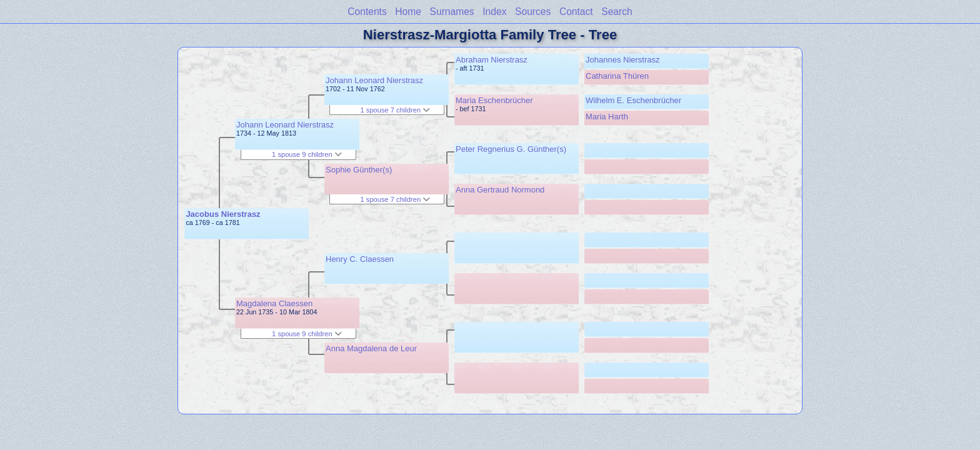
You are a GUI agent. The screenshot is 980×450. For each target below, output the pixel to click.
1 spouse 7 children (396, 110)
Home (408, 12)
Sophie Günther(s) (359, 170)
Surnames (452, 12)
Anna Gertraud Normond (500, 190)
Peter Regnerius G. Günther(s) (511, 149)
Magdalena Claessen (274, 303)
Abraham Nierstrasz (492, 60)
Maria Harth (607, 117)
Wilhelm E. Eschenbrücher (633, 100)
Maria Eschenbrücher (494, 100)
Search (617, 12)
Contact (576, 12)
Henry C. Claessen (360, 259)
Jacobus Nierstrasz (223, 214)
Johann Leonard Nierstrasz (285, 125)
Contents (367, 12)
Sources (533, 12)
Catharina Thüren (617, 76)
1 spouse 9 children (307, 154)
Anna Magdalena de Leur (371, 348)
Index (494, 12)
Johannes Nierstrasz (623, 60)
